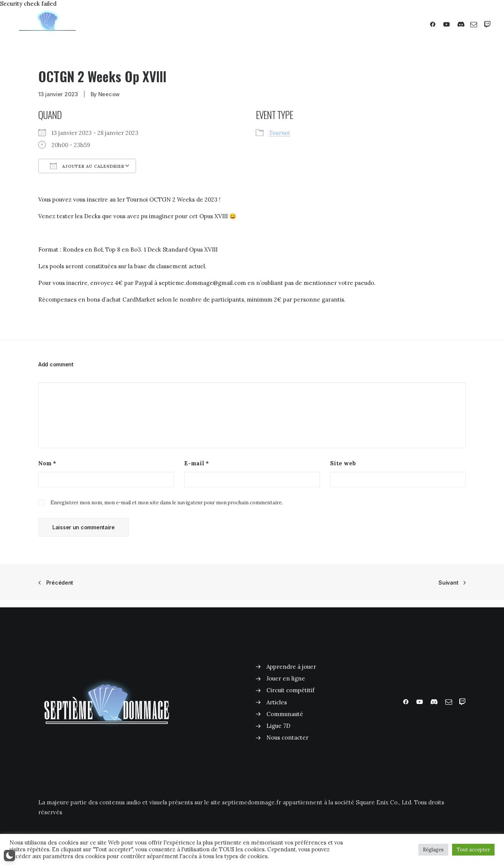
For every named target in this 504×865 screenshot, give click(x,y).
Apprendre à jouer (291, 667)
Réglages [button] (433, 850)
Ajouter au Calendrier (87, 166)
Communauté (285, 714)
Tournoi (279, 133)
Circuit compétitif (290, 690)
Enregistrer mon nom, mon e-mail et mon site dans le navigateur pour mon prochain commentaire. (167, 503)
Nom (47, 463)
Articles (277, 702)
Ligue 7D (278, 726)
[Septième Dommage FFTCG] (47, 24)
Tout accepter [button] (473, 850)
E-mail (196, 463)
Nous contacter (287, 738)
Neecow (109, 94)
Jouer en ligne (286, 678)
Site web (343, 463)
